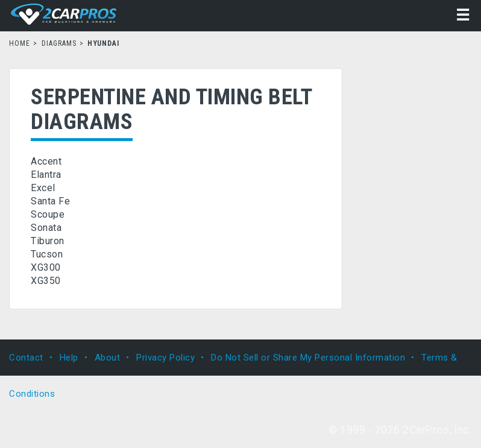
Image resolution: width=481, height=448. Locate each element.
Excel (43, 188)
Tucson (47, 254)
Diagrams (59, 43)
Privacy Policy (165, 358)
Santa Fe (50, 201)
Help (69, 358)
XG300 (46, 267)
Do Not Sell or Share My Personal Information (308, 358)
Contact (26, 358)
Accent (46, 161)
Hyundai (103, 43)
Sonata (46, 228)
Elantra (46, 175)
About (108, 358)
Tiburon (48, 241)
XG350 (46, 281)
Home (20, 43)
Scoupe (48, 214)
